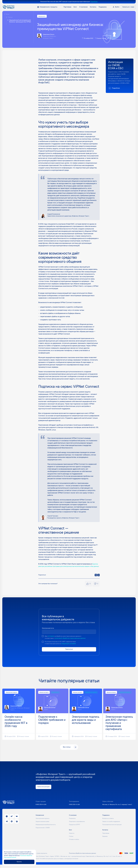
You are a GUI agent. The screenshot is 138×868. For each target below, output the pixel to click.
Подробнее (94, 2)
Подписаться (69, 652)
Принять (21, 862)
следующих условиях (70, 647)
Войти (117, 7)
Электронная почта (49, 631)
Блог (8, 14)
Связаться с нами (128, 7)
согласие (51, 639)
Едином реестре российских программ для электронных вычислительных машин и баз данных (69, 567)
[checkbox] (43, 639)
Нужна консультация (45, 790)
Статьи (10, 17)
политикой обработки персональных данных (71, 641)
